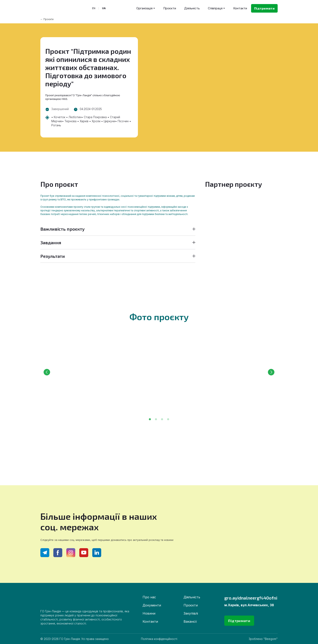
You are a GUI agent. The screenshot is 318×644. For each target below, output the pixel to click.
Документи (152, 605)
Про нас (149, 597)
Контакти (240, 8)
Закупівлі (191, 613)
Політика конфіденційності (159, 639)
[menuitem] (94, 8)
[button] (264, 8)
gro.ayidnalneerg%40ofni (251, 598)
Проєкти (170, 8)
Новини (149, 613)
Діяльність (192, 8)
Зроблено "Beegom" (263, 639)
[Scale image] (98, 372)
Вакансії (190, 621)
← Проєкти (47, 19)
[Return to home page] (61, 8)
